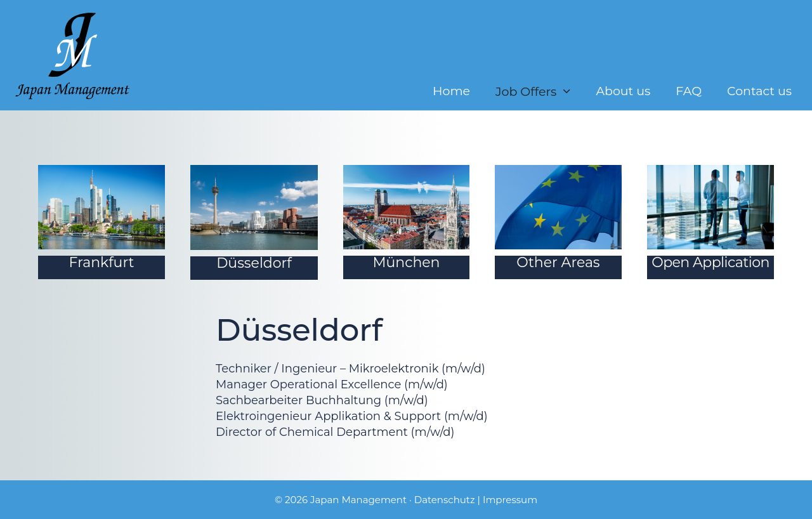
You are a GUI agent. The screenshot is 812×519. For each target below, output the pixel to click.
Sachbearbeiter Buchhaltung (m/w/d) (322, 400)
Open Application (710, 262)
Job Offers (539, 92)
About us (623, 91)
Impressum (510, 500)
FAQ (689, 91)
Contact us (759, 91)
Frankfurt (102, 262)
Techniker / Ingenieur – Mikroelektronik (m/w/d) (350, 369)
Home (451, 91)
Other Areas (558, 262)
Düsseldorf (254, 263)
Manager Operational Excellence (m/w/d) (332, 384)
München (407, 262)
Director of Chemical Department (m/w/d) (335, 432)
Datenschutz (445, 500)
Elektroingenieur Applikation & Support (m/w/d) (352, 416)
